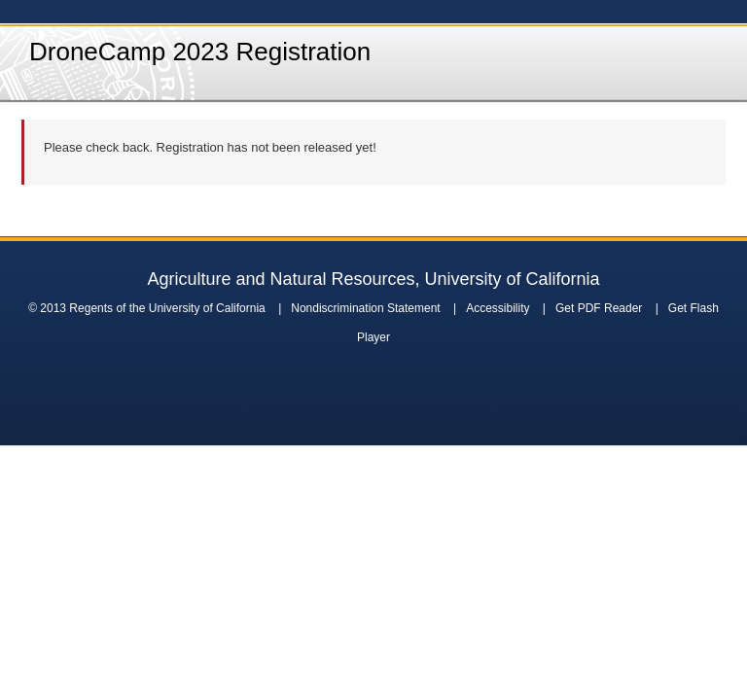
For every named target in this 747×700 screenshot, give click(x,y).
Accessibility (498, 308)
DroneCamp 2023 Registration (200, 52)
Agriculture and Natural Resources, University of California (373, 279)
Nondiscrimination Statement (365, 308)
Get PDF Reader (599, 308)
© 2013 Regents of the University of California (147, 308)
